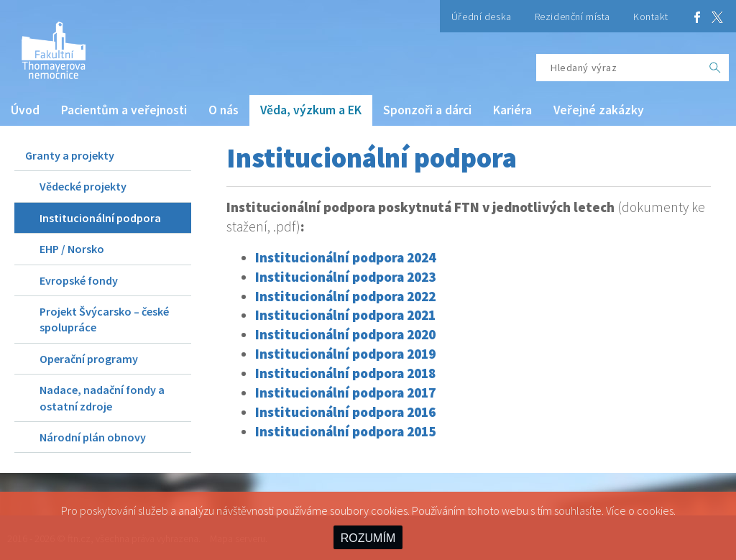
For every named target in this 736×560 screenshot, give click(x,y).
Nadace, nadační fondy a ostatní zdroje (102, 398)
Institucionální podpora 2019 (345, 354)
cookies (655, 510)
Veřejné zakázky (599, 110)
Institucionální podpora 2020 (345, 334)
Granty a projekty (70, 155)
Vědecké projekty (83, 186)
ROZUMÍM (368, 538)
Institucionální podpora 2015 (345, 431)
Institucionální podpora (100, 218)
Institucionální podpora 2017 (345, 393)
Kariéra (512, 110)
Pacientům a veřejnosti (124, 110)
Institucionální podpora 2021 (345, 315)
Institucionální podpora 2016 (345, 412)
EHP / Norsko (72, 249)
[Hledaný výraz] (619, 68)
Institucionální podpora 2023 (345, 277)
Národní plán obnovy (93, 437)
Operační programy (89, 359)
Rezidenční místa (572, 17)
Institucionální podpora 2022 (345, 296)
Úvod (25, 110)
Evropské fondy (79, 280)
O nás (224, 110)
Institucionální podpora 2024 (345, 257)
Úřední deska (482, 17)
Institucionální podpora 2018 (345, 373)
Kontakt (651, 17)
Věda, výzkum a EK (311, 110)
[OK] (715, 68)
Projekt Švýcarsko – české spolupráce (104, 319)
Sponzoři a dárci (427, 110)
